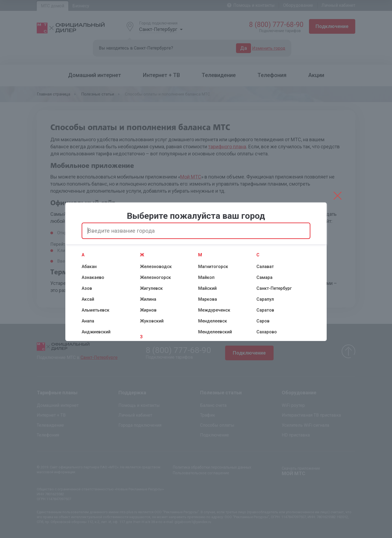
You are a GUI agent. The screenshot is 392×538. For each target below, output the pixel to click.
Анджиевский (96, 332)
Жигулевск (151, 288)
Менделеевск (213, 321)
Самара (264, 277)
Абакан (89, 267)
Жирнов (148, 310)
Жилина (148, 299)
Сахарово (267, 332)
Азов (87, 288)
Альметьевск (96, 310)
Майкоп (206, 277)
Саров (263, 321)
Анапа (88, 321)
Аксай (88, 299)
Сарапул (265, 299)
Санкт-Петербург (274, 288)
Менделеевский (215, 332)
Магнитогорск (213, 267)
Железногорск (155, 277)
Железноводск (156, 267)
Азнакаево (93, 277)
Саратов (265, 310)
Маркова (208, 299)
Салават (265, 267)
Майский (207, 288)
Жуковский (152, 321)
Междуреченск (214, 310)
